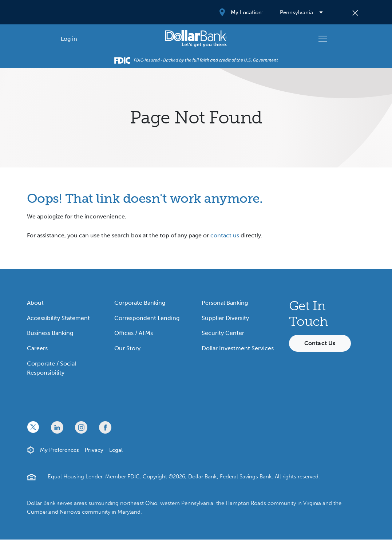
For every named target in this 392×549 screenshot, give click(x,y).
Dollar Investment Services (238, 348)
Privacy (94, 450)
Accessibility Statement (58, 318)
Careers (37, 348)
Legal (116, 450)
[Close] (355, 12)
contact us (225, 235)
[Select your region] (301, 12)
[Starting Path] (196, 39)
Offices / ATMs (134, 333)
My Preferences (60, 450)
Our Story (127, 348)
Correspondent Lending (147, 318)
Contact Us (320, 343)
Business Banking (50, 333)
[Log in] (69, 39)
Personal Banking (225, 303)
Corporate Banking (140, 303)
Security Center (223, 333)
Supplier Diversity (225, 318)
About (35, 303)
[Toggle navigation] (323, 39)
